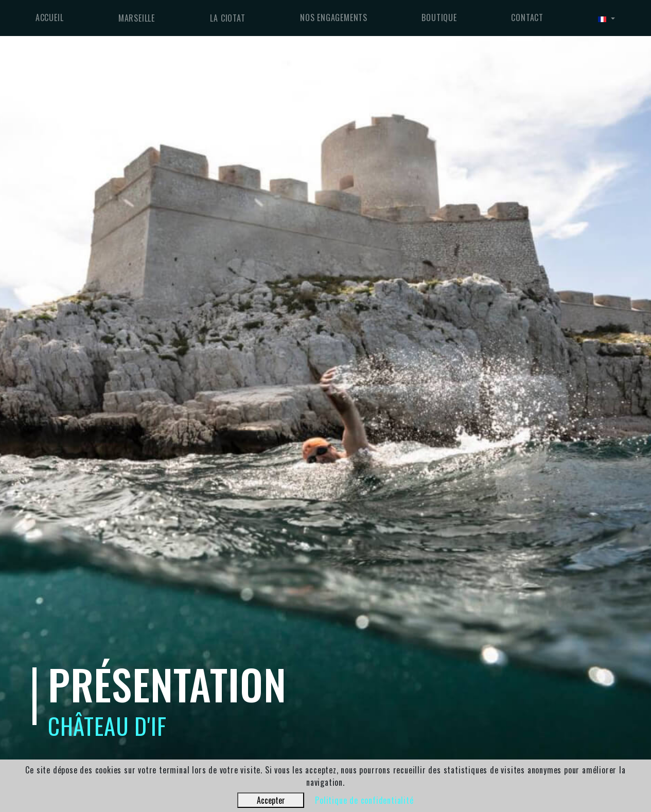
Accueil (50, 17)
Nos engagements (334, 17)
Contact (527, 17)
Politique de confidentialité (364, 800)
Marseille (137, 18)
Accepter (271, 800)
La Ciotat (227, 18)
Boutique (439, 17)
